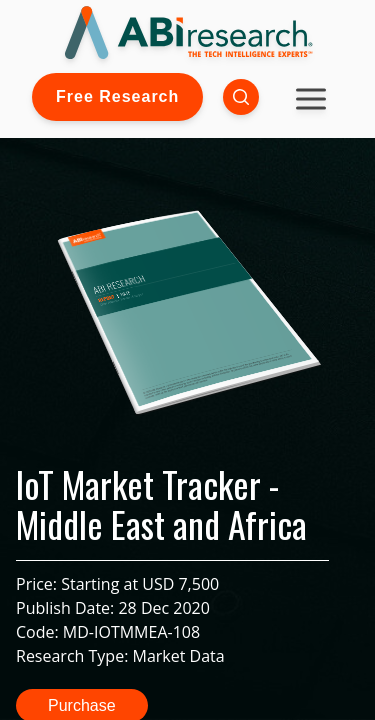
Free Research (117, 96)
